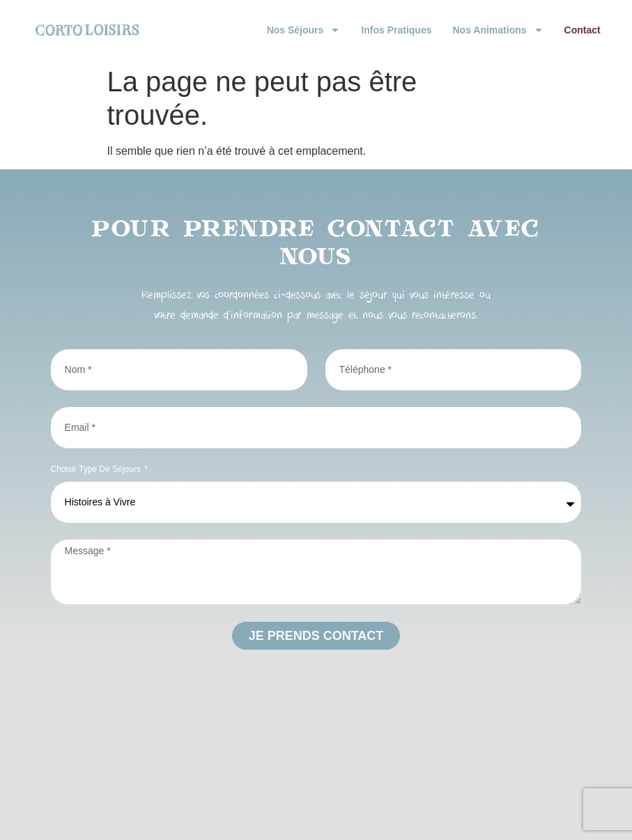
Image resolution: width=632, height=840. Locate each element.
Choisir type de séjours (97, 469)
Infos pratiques (396, 30)
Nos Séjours (304, 30)
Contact (583, 30)
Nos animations (498, 30)
